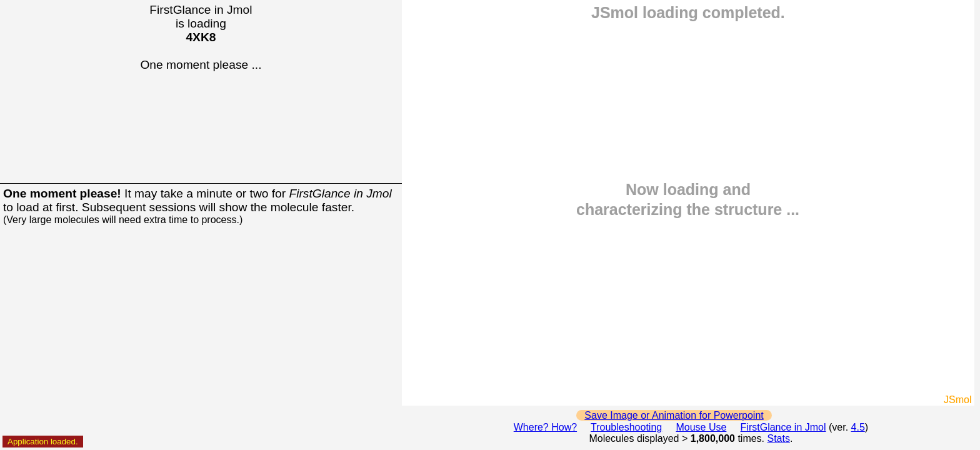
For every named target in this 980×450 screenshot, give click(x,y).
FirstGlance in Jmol (783, 427)
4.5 (858, 427)
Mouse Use (701, 427)
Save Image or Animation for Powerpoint (674, 415)
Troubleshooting (626, 427)
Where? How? (545, 427)
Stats (779, 438)
